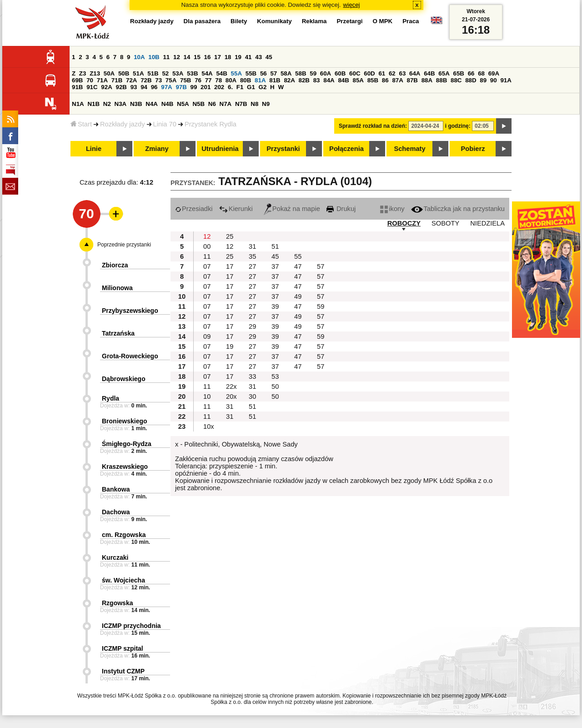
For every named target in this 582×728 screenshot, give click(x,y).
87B (412, 80)
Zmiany (157, 149)
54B (221, 73)
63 (402, 73)
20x (231, 397)
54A (207, 73)
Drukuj (341, 209)
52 (165, 73)
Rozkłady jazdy (123, 124)
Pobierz (473, 149)
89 (483, 80)
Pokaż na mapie (292, 209)
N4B (168, 104)
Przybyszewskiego (130, 311)
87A (397, 80)
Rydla (110, 398)
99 (194, 87)
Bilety (239, 21)
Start (81, 124)
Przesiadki (194, 209)
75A (171, 80)
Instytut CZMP (123, 671)
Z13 (95, 73)
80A (231, 80)
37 (275, 266)
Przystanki (283, 149)
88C (456, 80)
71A (102, 80)
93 (134, 87)
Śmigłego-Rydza (127, 444)
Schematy (409, 149)
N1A (78, 104)
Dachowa (116, 512)
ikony (392, 209)
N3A (121, 104)
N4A (152, 104)
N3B (136, 104)
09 (207, 336)
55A (236, 73)
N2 (107, 104)
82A (289, 80)
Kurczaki (115, 557)
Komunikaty (274, 21)
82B (304, 80)
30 (252, 397)
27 (252, 266)
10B (154, 57)
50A (109, 73)
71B (117, 80)
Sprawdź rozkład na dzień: (373, 126)
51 (275, 246)
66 (471, 73)
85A (358, 80)
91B (77, 87)
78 (218, 80)
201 (206, 87)
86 (385, 80)
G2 (263, 87)
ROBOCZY (404, 223)
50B (124, 73)
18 (228, 57)
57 (273, 73)
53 (275, 377)
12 (177, 57)
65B (458, 73)
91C (92, 87)
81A (260, 80)
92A (106, 87)
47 (298, 266)
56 (263, 73)
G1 (251, 87)
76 (198, 80)
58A (286, 73)
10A (139, 57)
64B (429, 73)
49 (298, 296)
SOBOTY (445, 223)
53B (192, 73)
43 (258, 57)
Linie (94, 149)
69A (494, 73)
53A (178, 73)
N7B (241, 104)
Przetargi (349, 21)
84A (329, 80)
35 (252, 256)
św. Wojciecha (123, 580)
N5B (198, 104)
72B (146, 80)
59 (313, 73)
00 (207, 246)
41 (248, 57)
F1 (240, 87)
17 (218, 57)
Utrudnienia (220, 149)
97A (166, 87)
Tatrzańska (118, 333)
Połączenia (346, 149)
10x (209, 427)
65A (444, 73)
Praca (411, 21)
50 (275, 387)
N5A (183, 104)
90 (494, 80)
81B (275, 80)
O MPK (383, 21)
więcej (352, 5)
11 (166, 57)
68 (481, 73)
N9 (266, 104)
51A (138, 73)
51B (153, 73)
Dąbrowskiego (124, 379)
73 (158, 80)
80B (246, 80)
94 (144, 87)
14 (187, 57)
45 (269, 57)
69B (77, 80)
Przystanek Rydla (211, 124)
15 (197, 57)
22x (231, 387)
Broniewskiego (125, 421)
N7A (226, 104)
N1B (93, 104)
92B (121, 87)
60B (340, 73)
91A (506, 80)
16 (208, 57)
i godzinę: (458, 126)
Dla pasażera (202, 21)
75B (186, 80)
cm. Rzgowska (124, 535)
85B (373, 80)
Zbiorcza (115, 265)
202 (219, 87)
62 (392, 73)
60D (369, 73)
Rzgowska (117, 603)
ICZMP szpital (123, 648)
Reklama (314, 21)
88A (427, 80)
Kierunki (236, 209)
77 (208, 80)
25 (230, 236)
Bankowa (116, 489)
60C (355, 73)
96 (154, 87)
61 (382, 73)
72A (131, 80)
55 (298, 256)
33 (252, 377)
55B (251, 73)
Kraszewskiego (125, 467)
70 (90, 80)
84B (343, 80)
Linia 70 (165, 124)
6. (230, 87)
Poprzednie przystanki (124, 245)
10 (207, 397)
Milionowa (117, 288)
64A (415, 73)
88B (442, 80)
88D (471, 80)
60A (326, 73)
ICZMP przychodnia (131, 626)
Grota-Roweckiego (130, 356)
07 (207, 266)
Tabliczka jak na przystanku (458, 209)
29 (252, 326)
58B (301, 73)
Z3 (83, 73)
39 (275, 306)
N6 (212, 104)
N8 (254, 104)
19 (238, 57)
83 (317, 80)
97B (181, 87)
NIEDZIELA (487, 223)
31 (252, 246)
